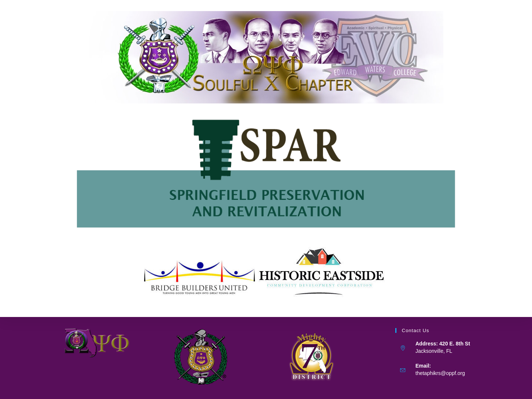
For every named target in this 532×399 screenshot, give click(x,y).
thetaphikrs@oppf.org (440, 373)
